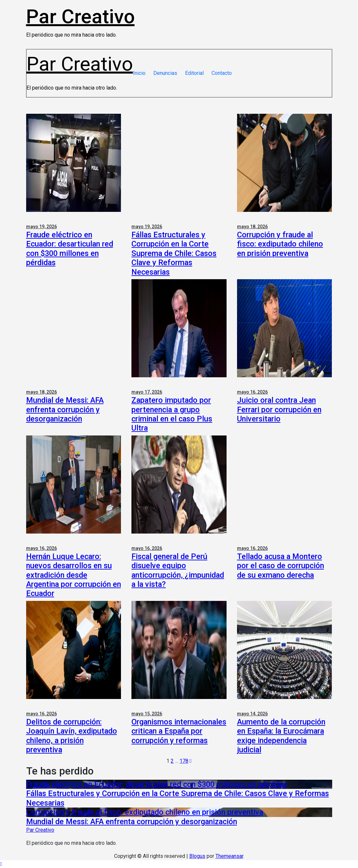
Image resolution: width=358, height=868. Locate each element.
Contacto (222, 73)
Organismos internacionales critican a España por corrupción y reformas (179, 731)
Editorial (194, 73)
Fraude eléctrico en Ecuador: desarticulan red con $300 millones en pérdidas (70, 249)
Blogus (197, 856)
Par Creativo (80, 17)
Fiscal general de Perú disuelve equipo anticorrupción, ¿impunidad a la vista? (178, 570)
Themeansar (229, 856)
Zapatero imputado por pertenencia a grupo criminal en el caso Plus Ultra (172, 414)
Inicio (139, 73)
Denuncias (165, 73)
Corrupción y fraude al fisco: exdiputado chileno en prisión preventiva (280, 244)
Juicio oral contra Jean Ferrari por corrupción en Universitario (279, 409)
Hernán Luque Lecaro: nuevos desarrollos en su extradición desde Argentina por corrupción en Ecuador (74, 575)
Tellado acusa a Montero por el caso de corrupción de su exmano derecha (281, 566)
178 (184, 761)
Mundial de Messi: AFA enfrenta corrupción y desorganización (65, 409)
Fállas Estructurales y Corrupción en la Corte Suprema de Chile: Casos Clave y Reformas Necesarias (174, 253)
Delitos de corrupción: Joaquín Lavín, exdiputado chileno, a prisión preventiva (72, 736)
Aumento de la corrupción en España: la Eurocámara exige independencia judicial (281, 736)
